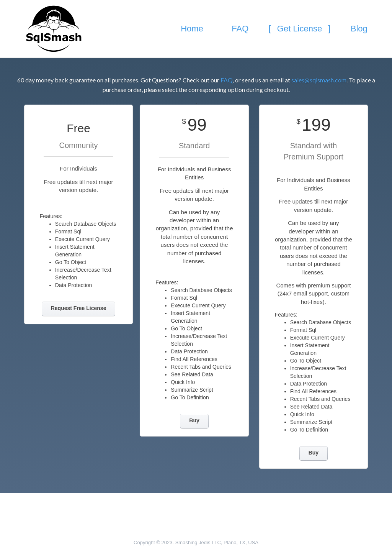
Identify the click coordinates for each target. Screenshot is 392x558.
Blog (359, 29)
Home (192, 29)
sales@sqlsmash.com (319, 80)
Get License (300, 29)
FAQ (240, 29)
